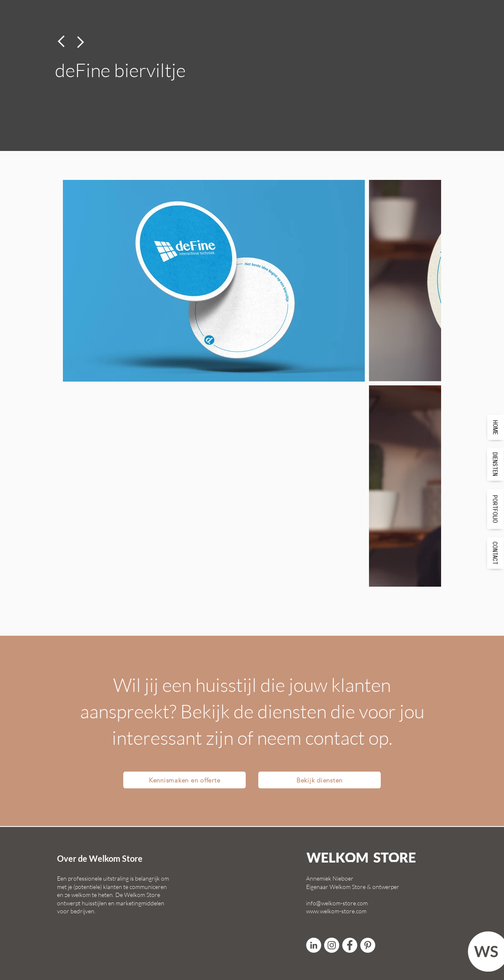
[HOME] (496, 427)
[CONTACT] (496, 553)
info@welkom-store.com (337, 903)
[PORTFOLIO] (496, 509)
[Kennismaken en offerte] (184, 780)
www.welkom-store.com (336, 911)
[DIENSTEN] (496, 464)
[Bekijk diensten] (320, 780)
